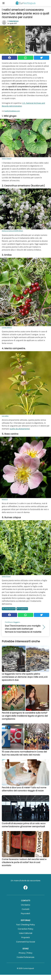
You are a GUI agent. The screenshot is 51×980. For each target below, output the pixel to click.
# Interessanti (9, 609)
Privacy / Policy (25, 953)
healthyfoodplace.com (12, 111)
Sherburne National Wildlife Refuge (12, 231)
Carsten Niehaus (7, 327)
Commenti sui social (26, 942)
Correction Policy (25, 929)
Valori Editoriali (26, 933)
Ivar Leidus (5, 416)
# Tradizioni (22, 609)
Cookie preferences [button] (25, 957)
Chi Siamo (26, 905)
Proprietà (25, 937)
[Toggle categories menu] (3, 3)
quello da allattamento (19, 429)
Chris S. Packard (7, 159)
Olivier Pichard (6, 576)
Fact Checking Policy (26, 925)
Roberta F (5, 499)
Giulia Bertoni (14, 21)
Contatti (25, 909)
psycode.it (25, 913)
